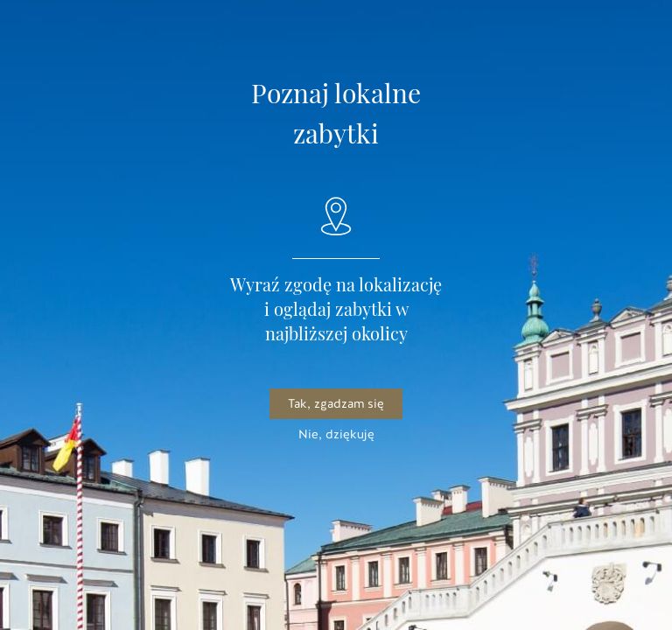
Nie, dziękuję (336, 434)
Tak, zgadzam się (336, 404)
